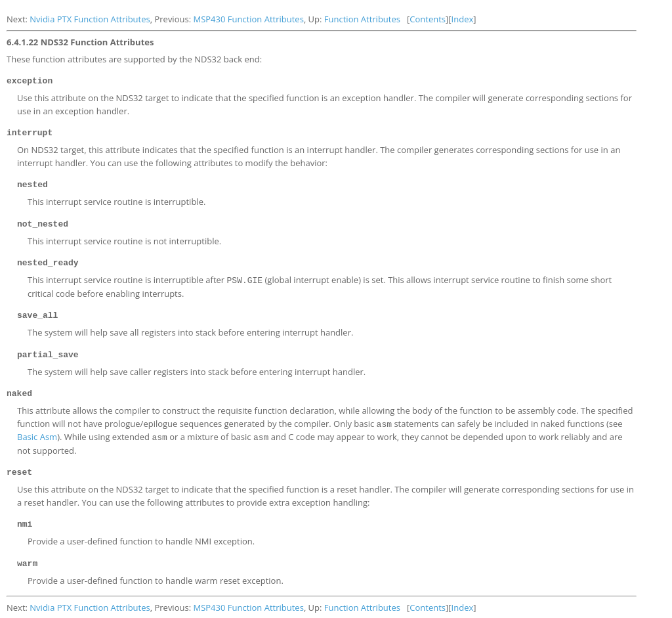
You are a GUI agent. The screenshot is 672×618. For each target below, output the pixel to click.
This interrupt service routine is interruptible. (116, 200)
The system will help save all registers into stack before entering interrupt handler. (190, 328)
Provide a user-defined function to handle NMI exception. (141, 533)
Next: (18, 19)
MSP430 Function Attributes (248, 19)
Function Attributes (362, 19)
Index (463, 19)
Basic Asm (37, 430)
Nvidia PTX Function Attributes (90, 19)
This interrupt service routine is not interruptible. (124, 238)
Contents (428, 19)
